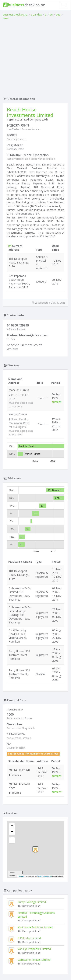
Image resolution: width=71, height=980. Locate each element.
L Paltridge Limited (29, 830)
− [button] (12, 724)
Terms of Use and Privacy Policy (36, 967)
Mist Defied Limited (20, 886)
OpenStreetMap (44, 768)
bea (58, 14)
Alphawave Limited (20, 940)
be (51, 14)
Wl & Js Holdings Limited (23, 897)
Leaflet (21, 768)
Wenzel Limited (18, 919)
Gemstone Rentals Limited (34, 851)
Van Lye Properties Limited (34, 840)
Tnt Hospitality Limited (22, 930)
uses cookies (28, 970)
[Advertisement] (35, 58)
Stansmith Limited (19, 908)
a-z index (36, 14)
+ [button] (12, 718)
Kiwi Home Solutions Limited (35, 819)
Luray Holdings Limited (32, 794)
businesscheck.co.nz (15, 14)
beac (6, 18)
